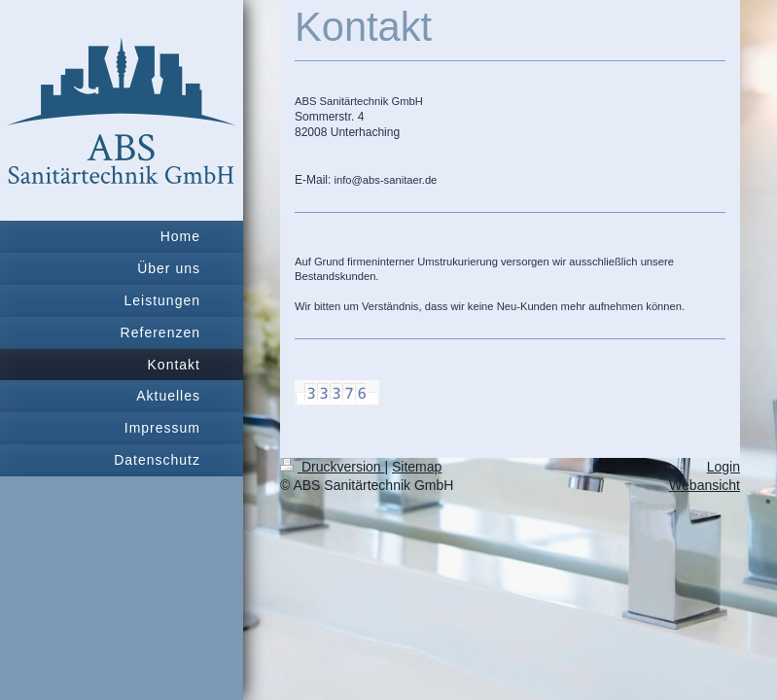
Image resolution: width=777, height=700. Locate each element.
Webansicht (705, 485)
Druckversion (332, 467)
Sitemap (417, 467)
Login (724, 467)
